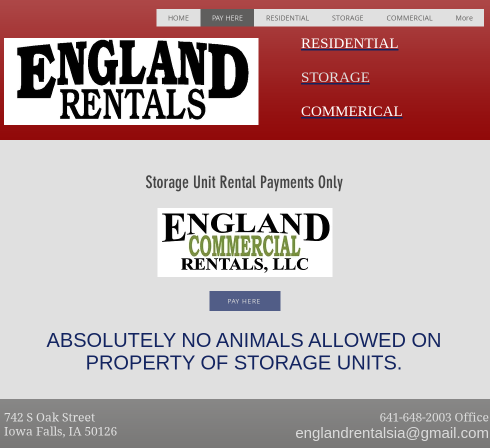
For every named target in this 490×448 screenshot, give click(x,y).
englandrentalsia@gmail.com (392, 433)
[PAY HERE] (245, 301)
